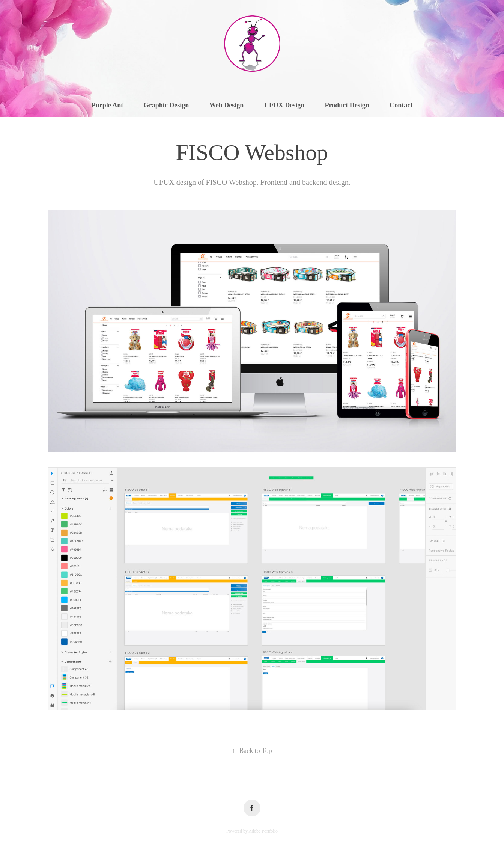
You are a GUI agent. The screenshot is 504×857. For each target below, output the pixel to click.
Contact (401, 105)
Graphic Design (166, 105)
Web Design (227, 105)
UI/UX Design (284, 105)
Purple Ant (108, 105)
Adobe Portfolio (263, 831)
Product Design (347, 105)
